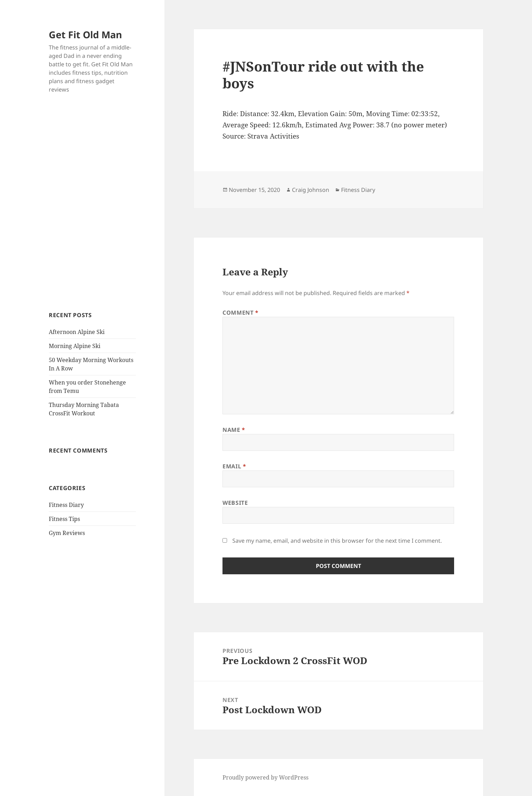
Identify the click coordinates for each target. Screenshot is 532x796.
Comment (241, 313)
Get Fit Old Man (85, 35)
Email (234, 466)
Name (234, 430)
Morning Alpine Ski (75, 346)
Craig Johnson (311, 190)
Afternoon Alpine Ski (77, 332)
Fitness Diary (66, 505)
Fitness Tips (64, 519)
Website (235, 503)
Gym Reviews (67, 533)
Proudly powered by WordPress (265, 777)
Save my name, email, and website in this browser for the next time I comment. (337, 541)
